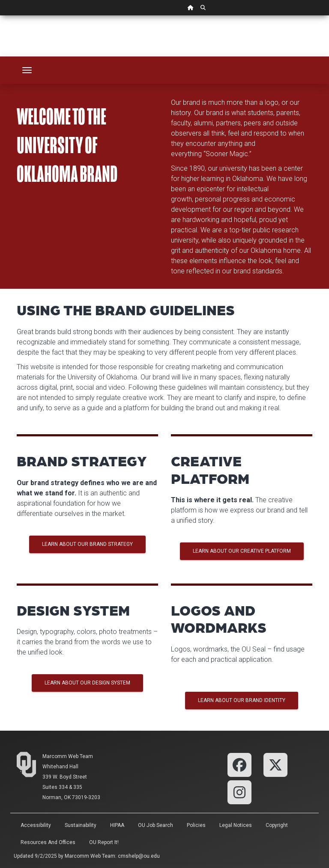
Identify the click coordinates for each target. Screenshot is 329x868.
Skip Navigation (0, 16)
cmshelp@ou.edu (139, 856)
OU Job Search (156, 825)
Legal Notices (236, 825)
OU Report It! (104, 842)
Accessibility (36, 825)
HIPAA (117, 825)
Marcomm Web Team (68, 756)
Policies (196, 825)
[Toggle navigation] (27, 70)
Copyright (277, 825)
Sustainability (81, 825)
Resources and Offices (48, 842)
